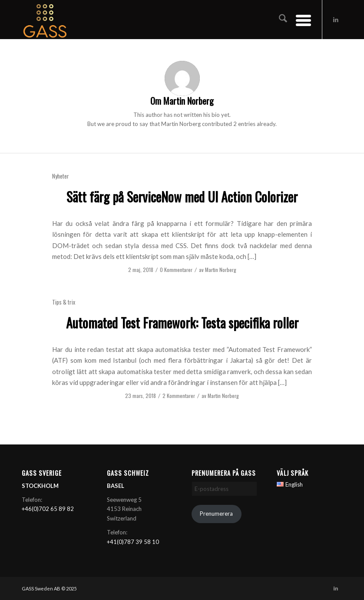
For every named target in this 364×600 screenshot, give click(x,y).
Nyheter (61, 176)
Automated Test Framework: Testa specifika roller (182, 323)
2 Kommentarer (179, 396)
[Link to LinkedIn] (336, 20)
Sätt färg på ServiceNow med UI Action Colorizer (182, 197)
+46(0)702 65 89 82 (48, 509)
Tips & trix (64, 302)
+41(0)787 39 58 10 (133, 542)
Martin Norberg (221, 270)
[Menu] (299, 20)
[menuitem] (279, 20)
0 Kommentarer (176, 270)
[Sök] (279, 20)
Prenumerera (216, 514)
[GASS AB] (45, 20)
